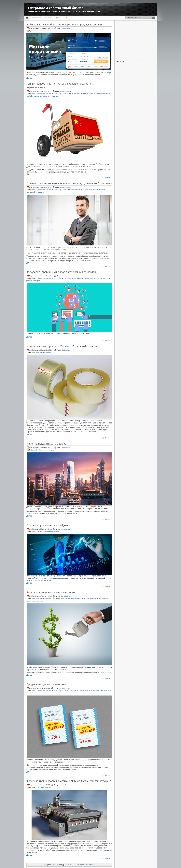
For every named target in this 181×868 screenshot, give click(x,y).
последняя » (90, 865)
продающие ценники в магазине (96, 691)
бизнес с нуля (72, 190)
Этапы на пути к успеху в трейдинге (48, 525)
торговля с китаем (95, 94)
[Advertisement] (135, 40)
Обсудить (108, 178)
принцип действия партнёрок (100, 278)
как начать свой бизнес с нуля (88, 190)
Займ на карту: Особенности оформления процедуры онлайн (64, 25)
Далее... (30, 78)
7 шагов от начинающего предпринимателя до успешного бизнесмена (69, 183)
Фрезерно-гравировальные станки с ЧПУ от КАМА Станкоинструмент (69, 781)
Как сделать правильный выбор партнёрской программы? (62, 272)
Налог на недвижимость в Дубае (46, 444)
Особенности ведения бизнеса (47, 31)
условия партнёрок (33, 281)
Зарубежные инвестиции (45, 450)
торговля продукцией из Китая (78, 94)
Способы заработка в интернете (47, 531)
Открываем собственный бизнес (56, 8)
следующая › (80, 865)
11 (74, 865)
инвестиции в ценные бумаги (71, 599)
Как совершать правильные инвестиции (51, 592)
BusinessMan (66, 28)
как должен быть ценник (76, 691)
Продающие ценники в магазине (46, 684)
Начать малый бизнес (44, 352)
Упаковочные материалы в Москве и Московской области (62, 346)
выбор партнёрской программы (78, 278)
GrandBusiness (65, 91)
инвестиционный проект (90, 599)
